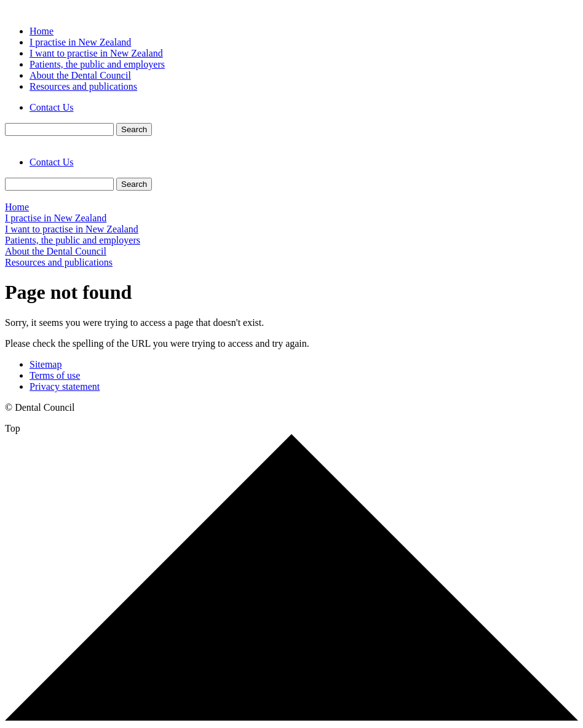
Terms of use (55, 375)
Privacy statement (65, 386)
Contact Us (52, 107)
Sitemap (46, 364)
